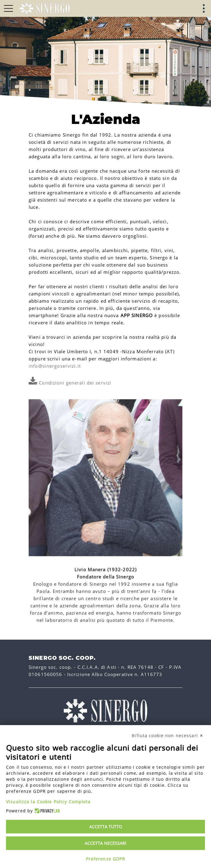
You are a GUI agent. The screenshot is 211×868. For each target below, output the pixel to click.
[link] (45, 8)
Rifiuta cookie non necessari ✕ (168, 735)
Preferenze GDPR (106, 859)
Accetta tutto (106, 827)
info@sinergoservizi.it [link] (55, 366)
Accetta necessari (105, 843)
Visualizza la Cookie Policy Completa (48, 802)
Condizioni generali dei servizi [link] (70, 383)
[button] (8, 8)
